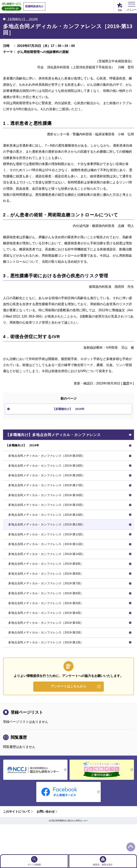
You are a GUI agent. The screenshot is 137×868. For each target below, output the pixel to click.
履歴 (126, 383)
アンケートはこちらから (68, 716)
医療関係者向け (34, 6)
